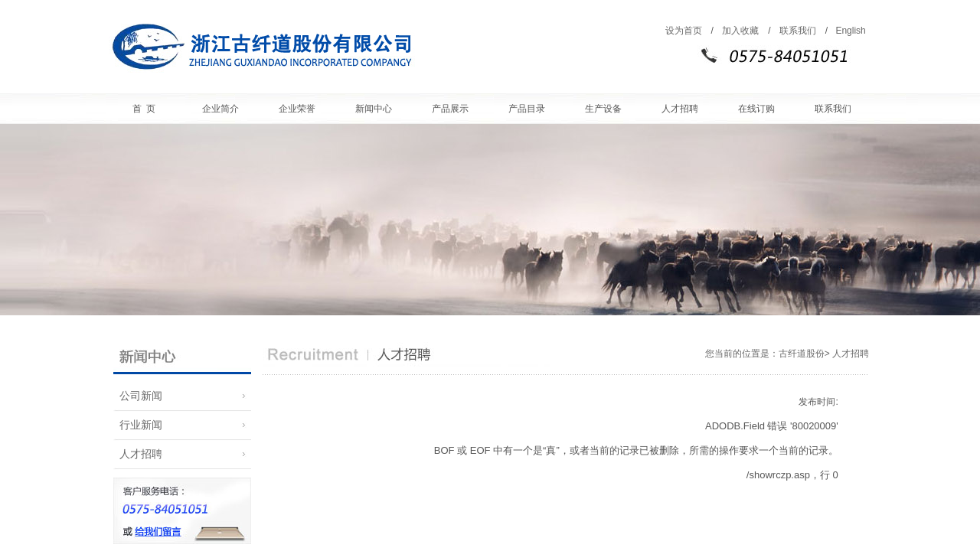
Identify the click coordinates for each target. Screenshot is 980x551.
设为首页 (684, 31)
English (850, 31)
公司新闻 (138, 396)
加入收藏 (740, 31)
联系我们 (798, 31)
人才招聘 (138, 454)
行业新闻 (138, 425)
